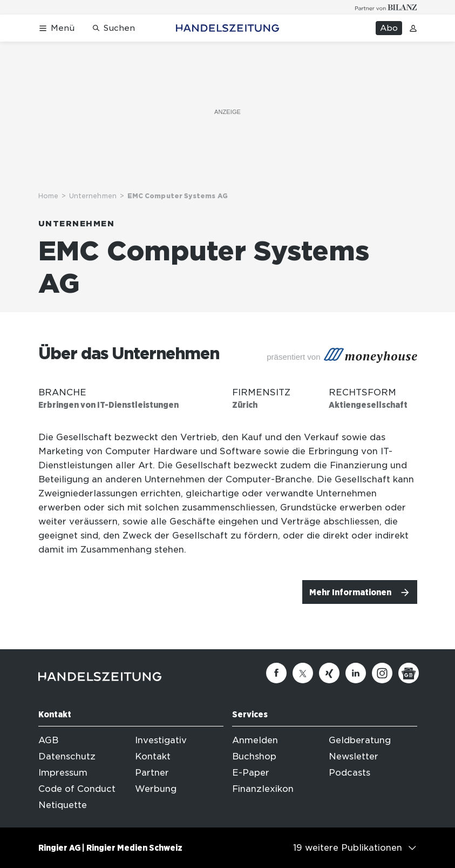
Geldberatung (360, 740)
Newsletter (354, 756)
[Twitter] (303, 673)
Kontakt (153, 756)
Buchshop (254, 756)
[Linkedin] (356, 673)
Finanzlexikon (263, 789)
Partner (152, 773)
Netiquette (63, 805)
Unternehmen (93, 196)
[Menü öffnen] (56, 28)
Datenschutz (67, 756)
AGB (48, 740)
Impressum (63, 773)
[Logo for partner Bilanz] (386, 7)
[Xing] (329, 673)
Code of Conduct (77, 789)
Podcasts (349, 773)
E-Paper (251, 773)
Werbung (156, 789)
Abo (389, 28)
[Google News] (409, 673)
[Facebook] (276, 673)
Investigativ (161, 740)
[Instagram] (382, 673)
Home (48, 196)
